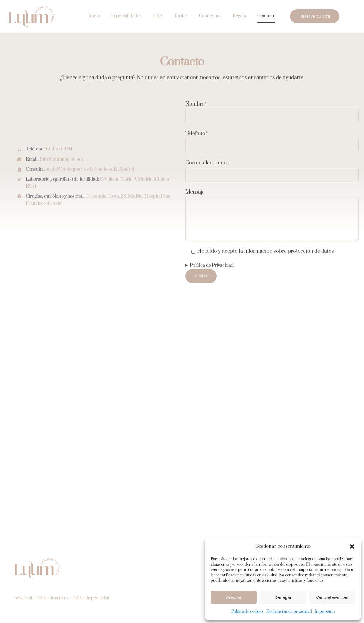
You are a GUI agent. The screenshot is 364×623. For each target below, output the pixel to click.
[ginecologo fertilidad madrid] (33, 7)
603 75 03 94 (59, 149)
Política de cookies (247, 611)
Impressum (325, 611)
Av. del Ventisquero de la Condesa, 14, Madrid (90, 169)
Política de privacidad (91, 598)
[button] (352, 547)
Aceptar (234, 597)
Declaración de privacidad (289, 611)
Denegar (283, 597)
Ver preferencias (332, 597)
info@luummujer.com (62, 159)
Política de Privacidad (212, 265)
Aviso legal (23, 598)
